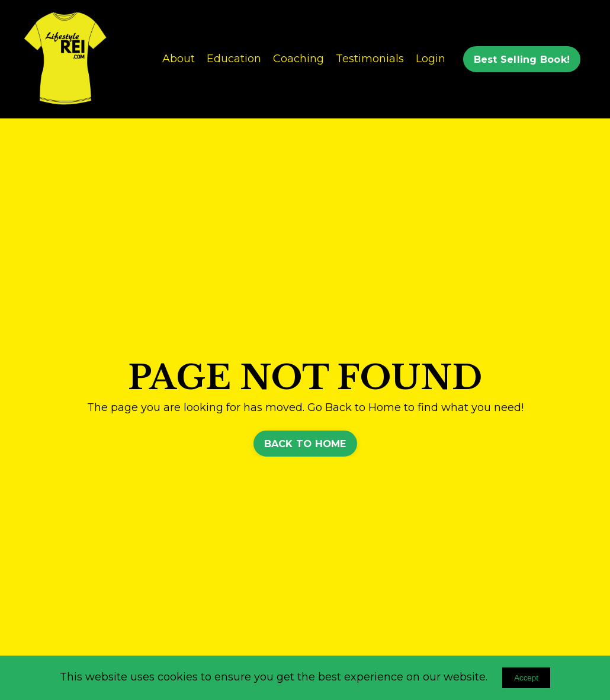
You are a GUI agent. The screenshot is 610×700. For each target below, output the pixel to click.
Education (234, 59)
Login (431, 59)
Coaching (298, 59)
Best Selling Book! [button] (522, 59)
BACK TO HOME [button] (305, 444)
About (179, 59)
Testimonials (370, 59)
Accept (526, 678)
